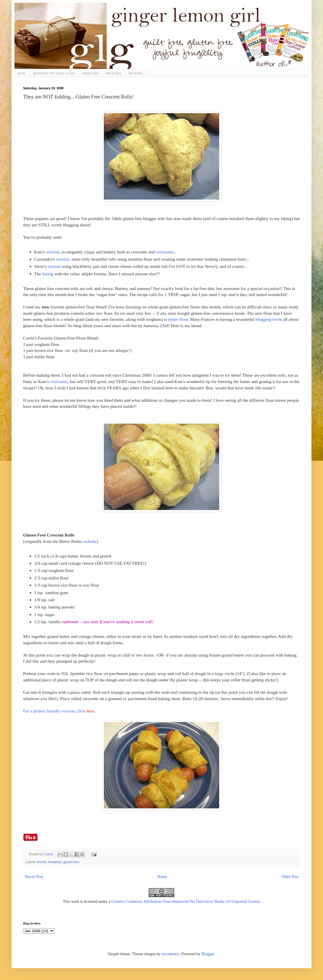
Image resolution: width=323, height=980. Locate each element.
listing (47, 274)
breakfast (55, 862)
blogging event (269, 319)
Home (162, 877)
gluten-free (71, 862)
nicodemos (171, 954)
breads (42, 862)
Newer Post (34, 877)
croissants (165, 252)
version (53, 252)
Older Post (290, 877)
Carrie (49, 854)
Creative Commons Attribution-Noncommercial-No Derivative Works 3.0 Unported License (186, 902)
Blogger (208, 954)
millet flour (178, 319)
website (90, 541)
